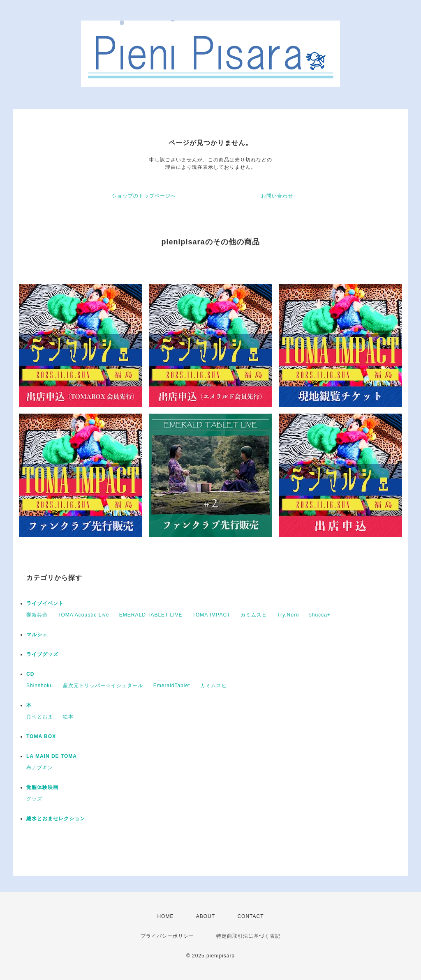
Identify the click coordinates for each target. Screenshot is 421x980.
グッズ (34, 799)
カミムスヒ (254, 615)
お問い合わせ (277, 196)
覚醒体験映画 (42, 787)
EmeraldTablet (172, 686)
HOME (165, 916)
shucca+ (320, 615)
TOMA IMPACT (212, 615)
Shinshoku (40, 686)
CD (30, 674)
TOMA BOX (41, 736)
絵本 (68, 717)
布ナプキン (40, 768)
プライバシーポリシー (167, 936)
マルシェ (37, 635)
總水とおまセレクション (56, 819)
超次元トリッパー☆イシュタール (103, 686)
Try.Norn (288, 615)
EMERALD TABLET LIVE (151, 615)
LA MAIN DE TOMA (52, 756)
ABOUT (206, 916)
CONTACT (250, 916)
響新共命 (37, 615)
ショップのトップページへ (144, 196)
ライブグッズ (42, 654)
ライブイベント (45, 603)
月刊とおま (40, 717)
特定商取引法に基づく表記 (248, 936)
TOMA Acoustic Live (83, 615)
